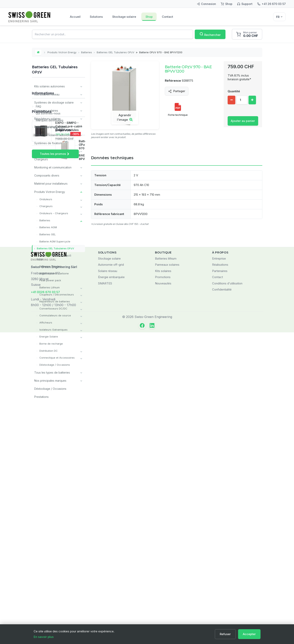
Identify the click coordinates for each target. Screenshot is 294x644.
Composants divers (47, 175)
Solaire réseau (108, 582)
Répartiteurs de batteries (54, 301)
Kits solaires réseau (47, 94)
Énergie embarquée (111, 589)
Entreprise (219, 570)
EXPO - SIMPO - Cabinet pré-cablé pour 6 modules (69, 467)
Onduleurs (45, 199)
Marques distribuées (49, 434)
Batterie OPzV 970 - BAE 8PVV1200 (70, 520)
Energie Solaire (48, 336)
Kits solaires (163, 582)
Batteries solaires (45, 127)
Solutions (97, 17)
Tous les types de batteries (52, 371)
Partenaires (220, 582)
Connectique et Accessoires (57, 357)
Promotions (42, 453)
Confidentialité (222, 601)
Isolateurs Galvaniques (53, 329)
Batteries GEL (47, 234)
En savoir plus (44, 637)
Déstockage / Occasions (54, 364)
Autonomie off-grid (111, 576)
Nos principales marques (50, 379)
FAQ (38, 420)
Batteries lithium (166, 570)
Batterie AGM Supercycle (54, 241)
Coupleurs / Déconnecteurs (56, 294)
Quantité (234, 91)
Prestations (41, 396)
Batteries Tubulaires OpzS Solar (54, 257)
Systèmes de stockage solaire (54, 102)
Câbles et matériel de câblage (54, 151)
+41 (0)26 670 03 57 (45, 603)
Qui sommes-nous (48, 427)
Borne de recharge (51, 343)
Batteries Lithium (49, 287)
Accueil (75, 17)
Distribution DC (48, 350)
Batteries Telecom (50, 266)
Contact (168, 17)
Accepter (249, 634)
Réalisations (220, 576)
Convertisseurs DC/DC (53, 308)
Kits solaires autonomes (50, 86)
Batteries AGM (48, 227)
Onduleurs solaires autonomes (54, 135)
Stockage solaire (125, 17)
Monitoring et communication (53, 167)
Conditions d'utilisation (227, 595)
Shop (150, 17)
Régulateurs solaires (47, 119)
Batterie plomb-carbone (54, 273)
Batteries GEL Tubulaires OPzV (116, 52)
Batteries (87, 52)
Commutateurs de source (55, 315)
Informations (43, 408)
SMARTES (105, 595)
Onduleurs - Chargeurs (53, 213)
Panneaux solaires (46, 111)
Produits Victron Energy (62, 52)
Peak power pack (50, 280)
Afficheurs (45, 322)
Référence (173, 81)
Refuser (225, 634)
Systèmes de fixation (48, 143)
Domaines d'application (51, 441)
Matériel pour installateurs (51, 183)
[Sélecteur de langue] (279, 17)
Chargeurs (41, 159)
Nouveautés (163, 595)
